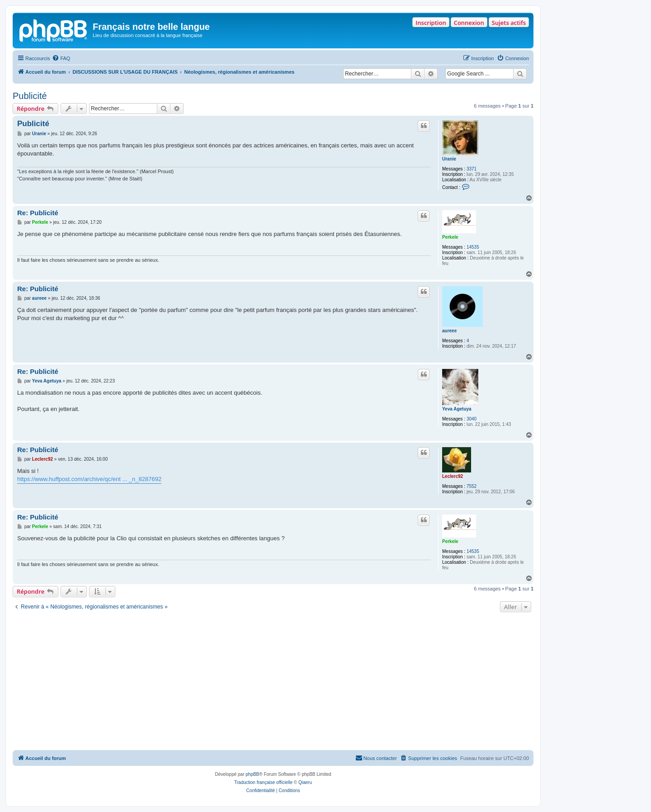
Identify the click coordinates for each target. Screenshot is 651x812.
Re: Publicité (38, 213)
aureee (449, 331)
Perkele (450, 237)
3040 (472, 419)
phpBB (252, 774)
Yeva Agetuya (457, 409)
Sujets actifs (509, 23)
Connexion (469, 23)
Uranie (449, 159)
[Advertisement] (273, 682)
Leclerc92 (453, 476)
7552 (472, 486)
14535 (473, 247)
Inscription (431, 23)
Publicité (30, 96)
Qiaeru (305, 782)
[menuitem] (61, 58)
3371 (472, 169)
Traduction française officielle (263, 782)
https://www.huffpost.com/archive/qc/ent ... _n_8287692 (89, 479)
